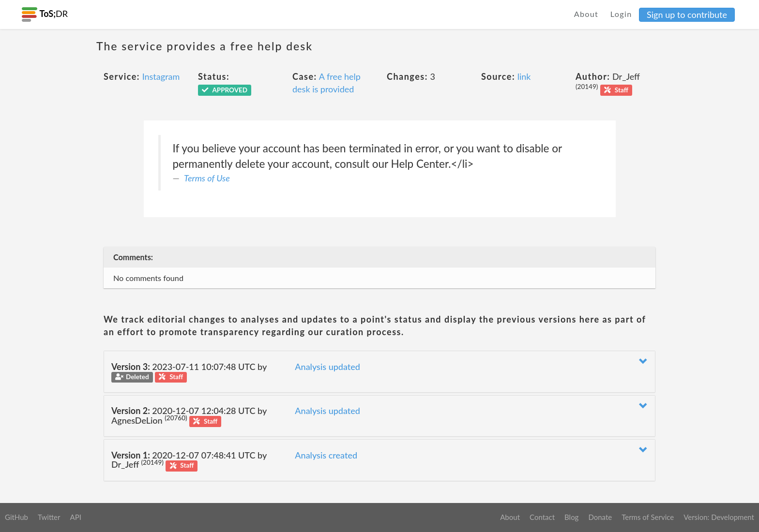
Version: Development (719, 517)
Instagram (161, 76)
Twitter (49, 517)
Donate (600, 517)
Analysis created (326, 455)
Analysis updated (327, 367)
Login (621, 14)
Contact (542, 517)
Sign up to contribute (687, 15)
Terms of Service (648, 517)
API (75, 517)
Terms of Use (207, 178)
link (524, 76)
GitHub (16, 517)
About (586, 14)
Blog (571, 517)
